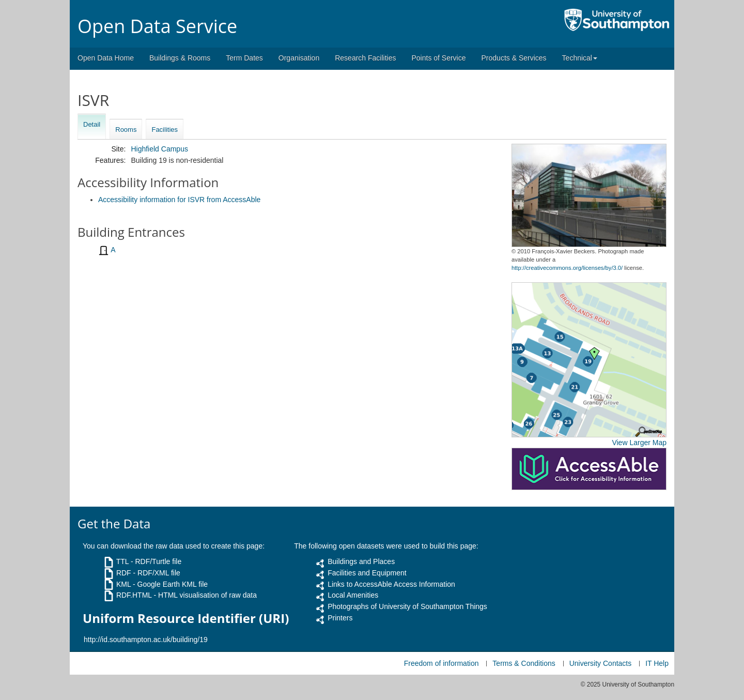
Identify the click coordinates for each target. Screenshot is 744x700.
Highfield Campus (159, 149)
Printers (340, 618)
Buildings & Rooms (180, 58)
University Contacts (601, 663)
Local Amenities (353, 595)
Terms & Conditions (524, 663)
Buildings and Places (361, 561)
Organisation (299, 58)
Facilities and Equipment (367, 573)
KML (123, 584)
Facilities (165, 130)
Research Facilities (365, 58)
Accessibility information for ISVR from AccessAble (179, 200)
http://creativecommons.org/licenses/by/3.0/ (567, 268)
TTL (122, 561)
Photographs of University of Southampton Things (407, 606)
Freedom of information (441, 663)
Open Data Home (106, 58)
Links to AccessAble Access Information (391, 584)
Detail (92, 124)
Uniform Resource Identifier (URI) (186, 618)
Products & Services (514, 58)
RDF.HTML (134, 595)
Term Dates (244, 58)
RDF (124, 573)
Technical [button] (580, 58)
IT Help (657, 663)
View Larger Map (639, 443)
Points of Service (438, 58)
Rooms (126, 130)
